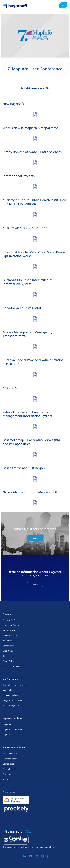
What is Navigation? (11, 706)
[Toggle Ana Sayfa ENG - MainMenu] (63, 5)
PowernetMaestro (10, 754)
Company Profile (10, 620)
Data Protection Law (11, 666)
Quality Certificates (11, 625)
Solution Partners (10, 636)
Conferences (8, 646)
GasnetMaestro (9, 764)
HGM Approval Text (11, 695)
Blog (5, 656)
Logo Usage (8, 651)
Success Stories (9, 630)
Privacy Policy (8, 661)
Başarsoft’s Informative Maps (15, 685)
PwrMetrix (7, 774)
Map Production (9, 690)
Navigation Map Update (12, 700)
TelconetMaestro (10, 769)
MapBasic (7, 735)
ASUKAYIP (7, 779)
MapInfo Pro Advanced (12, 730)
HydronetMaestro (10, 759)
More (35, 538)
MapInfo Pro (8, 724)
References (8, 641)
